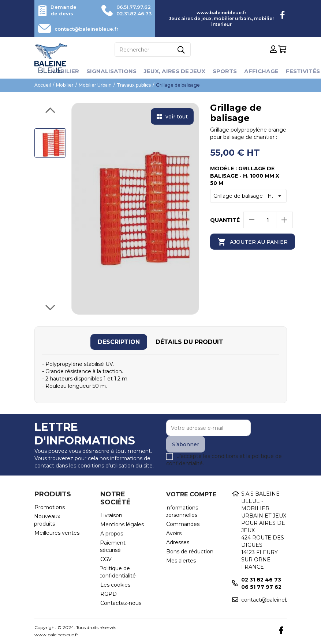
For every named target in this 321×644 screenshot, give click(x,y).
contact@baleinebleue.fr (90, 29)
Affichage (265, 71)
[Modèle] (249, 196)
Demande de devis (64, 10)
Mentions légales (122, 524)
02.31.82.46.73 (132, 14)
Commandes (183, 524)
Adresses (178, 542)
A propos (112, 534)
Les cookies (115, 585)
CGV (106, 559)
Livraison (111, 515)
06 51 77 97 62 (261, 587)
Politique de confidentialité (117, 572)
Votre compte (191, 494)
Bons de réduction (190, 552)
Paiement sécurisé (113, 546)
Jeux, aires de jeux (175, 71)
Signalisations (109, 71)
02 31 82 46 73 (261, 580)
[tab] (119, 342)
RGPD (109, 594)
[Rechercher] (153, 50)
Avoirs (174, 533)
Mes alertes (181, 561)
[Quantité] (268, 220)
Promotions (50, 507)
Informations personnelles (182, 511)
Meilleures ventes (57, 533)
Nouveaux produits (47, 520)
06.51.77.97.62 (131, 7)
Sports (227, 71)
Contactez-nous (121, 603)
